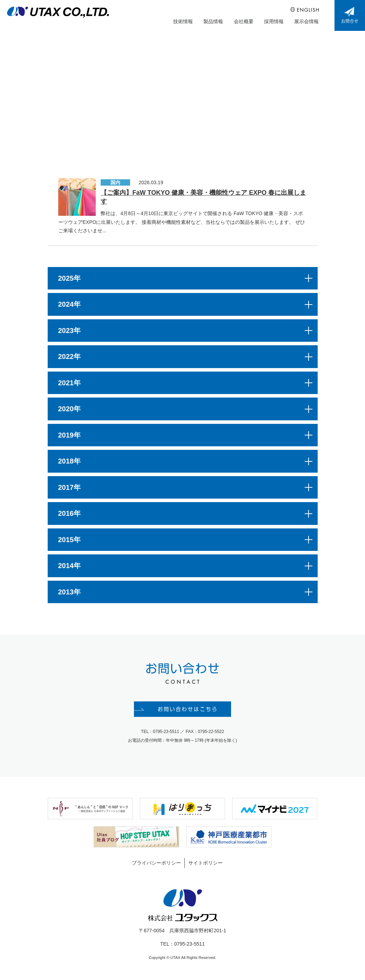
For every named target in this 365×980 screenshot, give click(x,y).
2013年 (70, 592)
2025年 (70, 279)
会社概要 (244, 21)
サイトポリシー (205, 864)
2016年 (70, 514)
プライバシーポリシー (156, 864)
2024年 (70, 305)
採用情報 (274, 21)
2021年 (70, 383)
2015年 (70, 540)
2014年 (70, 566)
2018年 (70, 462)
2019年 (70, 435)
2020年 (70, 409)
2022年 (70, 357)
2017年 (70, 488)
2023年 (70, 331)
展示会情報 (306, 21)
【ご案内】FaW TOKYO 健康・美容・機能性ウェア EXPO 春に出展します (203, 198)
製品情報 (214, 21)
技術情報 (183, 21)
